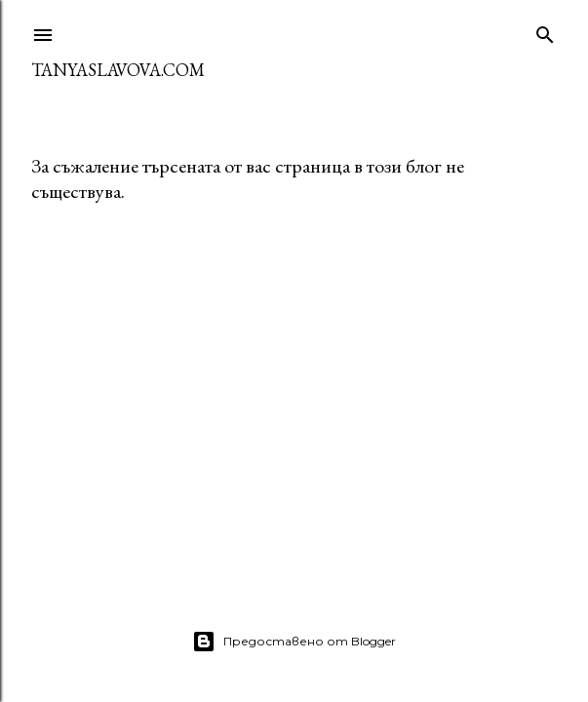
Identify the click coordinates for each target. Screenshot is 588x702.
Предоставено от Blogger (294, 642)
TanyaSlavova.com (118, 70)
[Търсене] (545, 31)
